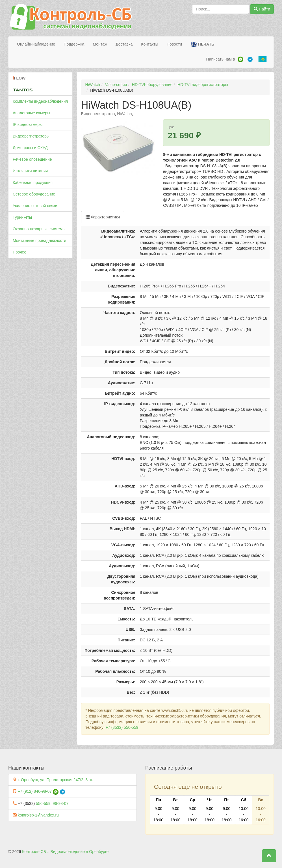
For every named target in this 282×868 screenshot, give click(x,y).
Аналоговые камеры (31, 113)
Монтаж (100, 44)
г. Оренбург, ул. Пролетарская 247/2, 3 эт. (56, 780)
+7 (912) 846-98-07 (35, 791)
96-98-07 (60, 803)
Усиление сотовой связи (35, 206)
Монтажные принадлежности (39, 240)
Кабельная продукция (33, 182)
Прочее (19, 252)
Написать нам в (220, 59)
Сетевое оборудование (34, 194)
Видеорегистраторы (31, 136)
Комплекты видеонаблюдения (40, 101)
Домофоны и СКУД (30, 148)
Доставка (124, 44)
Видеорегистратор (98, 114)
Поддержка (74, 44)
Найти (262, 9)
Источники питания (30, 171)
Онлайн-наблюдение (36, 44)
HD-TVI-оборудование (152, 85)
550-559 (43, 803)
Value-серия (116, 85)
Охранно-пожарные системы (39, 229)
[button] (269, 856)
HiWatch (93, 85)
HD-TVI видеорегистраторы (203, 85)
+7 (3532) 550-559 (122, 727)
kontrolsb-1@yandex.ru (38, 815)
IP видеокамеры (28, 124)
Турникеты (22, 217)
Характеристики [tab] (103, 217)
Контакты (149, 44)
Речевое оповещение (32, 159)
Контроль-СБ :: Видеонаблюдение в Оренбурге (65, 852)
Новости (174, 44)
